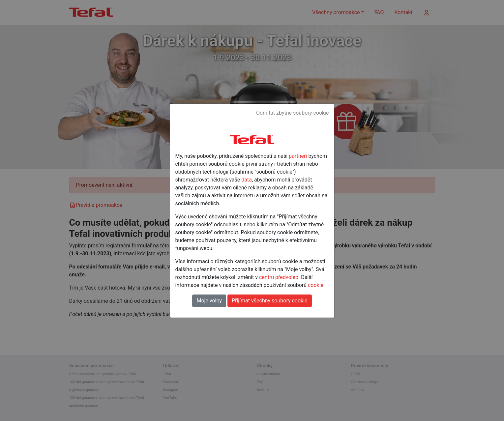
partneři (298, 156)
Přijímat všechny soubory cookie (270, 301)
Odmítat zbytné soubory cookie (293, 113)
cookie (316, 285)
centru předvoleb (279, 277)
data (247, 180)
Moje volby (209, 301)
